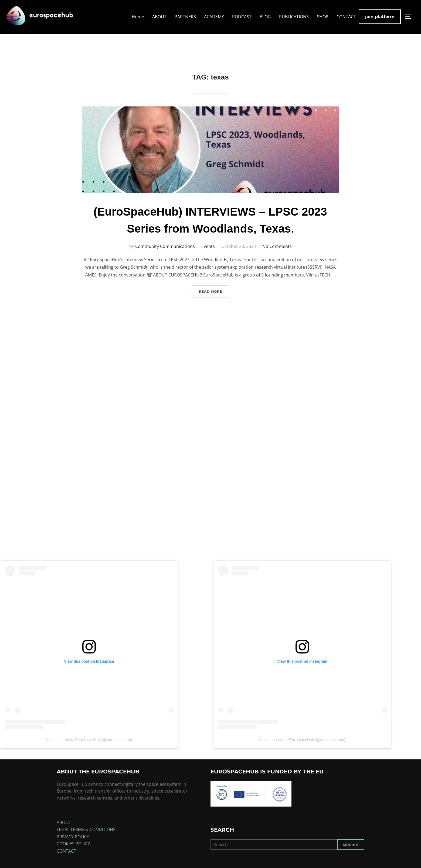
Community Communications (165, 255)
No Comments (277, 255)
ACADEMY (214, 17)
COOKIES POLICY (73, 853)
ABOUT (159, 17)
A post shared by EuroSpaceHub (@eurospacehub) (89, 749)
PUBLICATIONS (294, 17)
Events (208, 255)
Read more (214, 300)
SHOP (323, 17)
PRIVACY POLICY (73, 846)
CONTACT (346, 17)
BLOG (265, 17)
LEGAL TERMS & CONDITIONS (86, 839)
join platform (380, 17)
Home (138, 17)
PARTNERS (185, 17)
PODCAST (242, 17)
